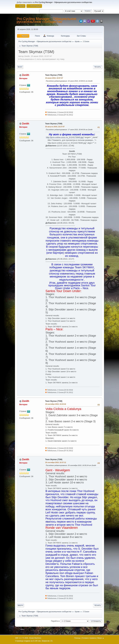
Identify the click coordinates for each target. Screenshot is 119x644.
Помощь (77, 638)
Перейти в (55, 621)
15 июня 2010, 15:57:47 (54, 78)
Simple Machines (35, 638)
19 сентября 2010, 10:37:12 (56, 462)
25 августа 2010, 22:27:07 (55, 127)
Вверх (20, 605)
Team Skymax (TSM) (54, 75)
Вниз (20, 67)
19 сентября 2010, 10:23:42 (56, 404)
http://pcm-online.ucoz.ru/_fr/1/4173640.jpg (65, 137)
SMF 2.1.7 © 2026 (22, 638)
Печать (98, 67)
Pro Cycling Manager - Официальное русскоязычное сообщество (47, 20)
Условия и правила (89, 638)
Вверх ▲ (101, 638)
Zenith (26, 75)
